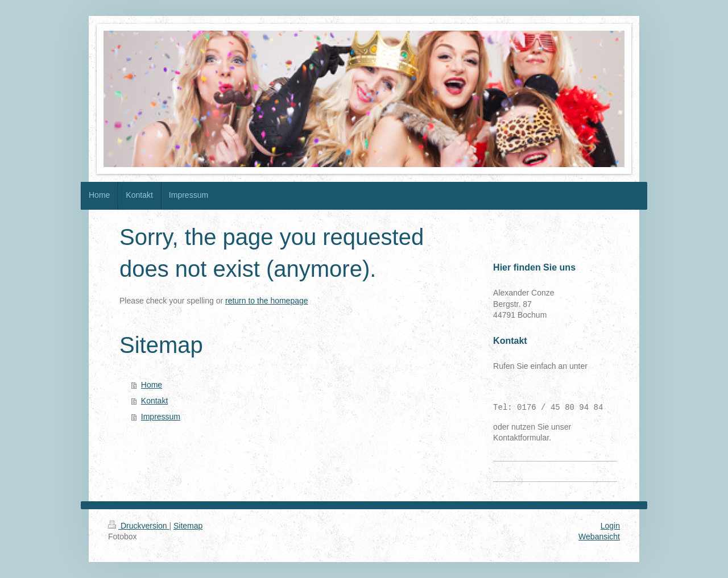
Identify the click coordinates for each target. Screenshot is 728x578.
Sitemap (188, 526)
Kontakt (154, 401)
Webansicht (599, 537)
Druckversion (138, 526)
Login (610, 526)
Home (152, 385)
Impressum (161, 417)
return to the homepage (267, 301)
